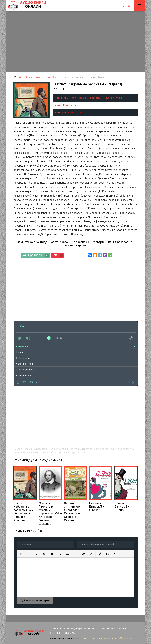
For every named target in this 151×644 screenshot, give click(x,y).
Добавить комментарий (35, 600)
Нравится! (36, 255)
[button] (21, 554)
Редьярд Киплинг (73, 105)
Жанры (70, 633)
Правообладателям (112, 628)
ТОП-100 (56, 633)
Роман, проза (76, 113)
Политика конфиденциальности (72, 628)
